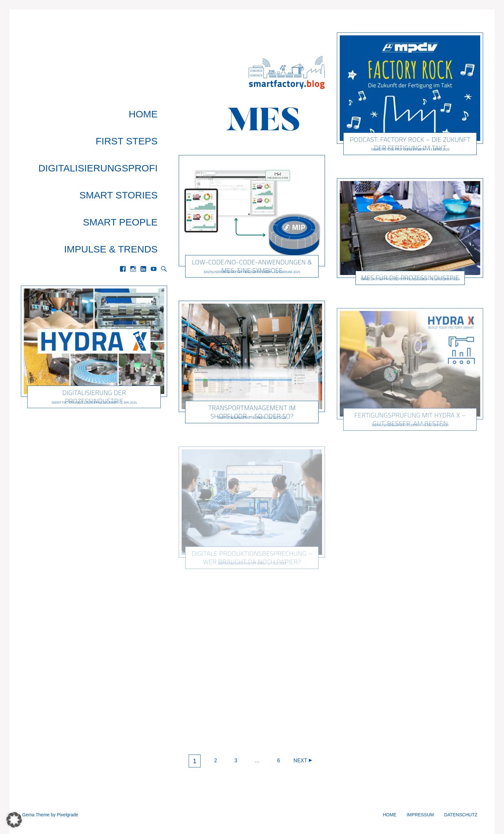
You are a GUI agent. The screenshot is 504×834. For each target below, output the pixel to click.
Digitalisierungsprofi (108, 135)
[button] (14, 820)
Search (164, 190)
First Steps (136, 121)
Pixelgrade (67, 815)
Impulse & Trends (120, 176)
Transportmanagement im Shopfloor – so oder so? (252, 412)
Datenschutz (461, 815)
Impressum (420, 815)
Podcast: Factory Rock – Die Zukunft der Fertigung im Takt (410, 144)
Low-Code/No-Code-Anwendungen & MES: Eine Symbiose (252, 266)
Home (153, 107)
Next (300, 761)
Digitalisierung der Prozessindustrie (94, 318)
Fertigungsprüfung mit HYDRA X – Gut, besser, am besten (410, 419)
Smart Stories (128, 148)
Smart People (130, 162)
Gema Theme (36, 815)
